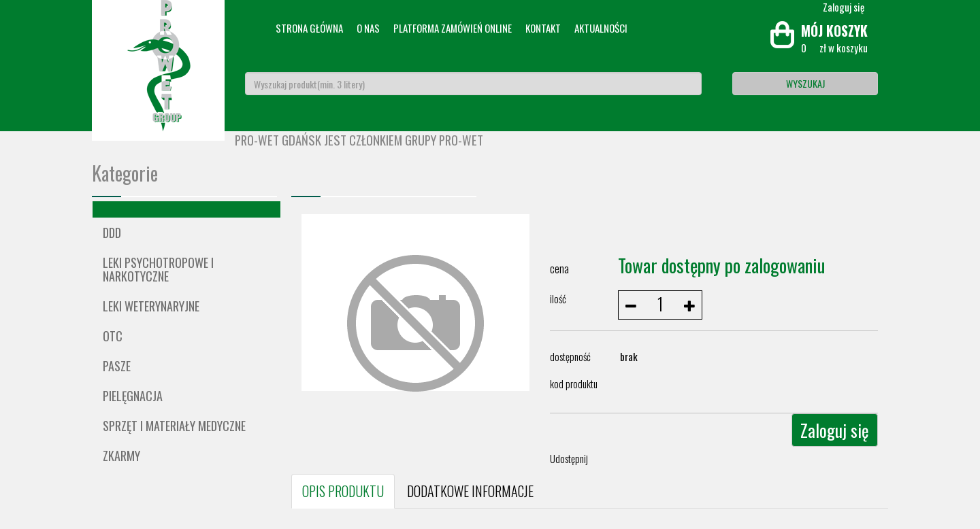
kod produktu (574, 383)
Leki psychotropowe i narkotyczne (158, 269)
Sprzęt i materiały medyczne (174, 426)
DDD (112, 233)
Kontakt (543, 28)
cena (559, 268)
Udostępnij (569, 458)
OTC (113, 336)
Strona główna (309, 28)
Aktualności (601, 28)
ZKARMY (121, 456)
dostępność (570, 356)
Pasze (117, 366)
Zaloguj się (835, 430)
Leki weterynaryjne (151, 306)
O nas (368, 28)
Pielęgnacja (133, 396)
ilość (558, 298)
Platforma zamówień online (453, 28)
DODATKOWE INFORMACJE (470, 491)
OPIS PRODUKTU (343, 491)
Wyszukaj (805, 83)
